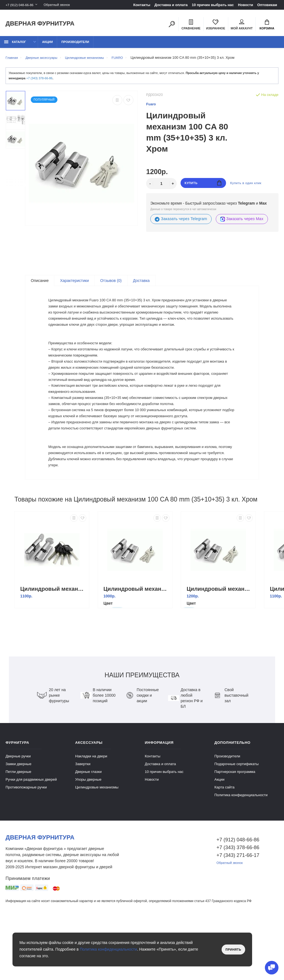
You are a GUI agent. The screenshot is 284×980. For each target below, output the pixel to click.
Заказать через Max (242, 222)
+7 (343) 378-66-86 (39, 81)
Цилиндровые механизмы (97, 842)
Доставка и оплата (171, 5)
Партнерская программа (235, 827)
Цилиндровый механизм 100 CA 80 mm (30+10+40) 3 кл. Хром (220, 644)
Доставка (141, 284)
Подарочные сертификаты (236, 819)
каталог (15, 45)
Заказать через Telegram (181, 222)
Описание (40, 284)
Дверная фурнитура (40, 25)
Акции (48, 45)
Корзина (267, 25)
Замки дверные (18, 819)
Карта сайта (224, 842)
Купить (203, 187)
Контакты (142, 5)
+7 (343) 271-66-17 (238, 910)
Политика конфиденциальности (241, 850)
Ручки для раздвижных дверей (31, 834)
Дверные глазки (88, 827)
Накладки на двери (91, 811)
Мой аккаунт (242, 25)
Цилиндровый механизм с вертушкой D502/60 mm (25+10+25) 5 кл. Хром (53, 644)
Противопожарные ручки (26, 842)
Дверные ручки (18, 811)
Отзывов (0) (111, 284)
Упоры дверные (88, 834)
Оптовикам (267, 5)
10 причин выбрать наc (213, 5)
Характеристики (74, 284)
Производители (75, 45)
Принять (232, 950)
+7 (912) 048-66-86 (21, 5)
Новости (246, 5)
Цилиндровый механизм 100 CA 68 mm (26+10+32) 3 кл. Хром (136, 644)
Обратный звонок (63, 5)
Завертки (83, 819)
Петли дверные (18, 827)
